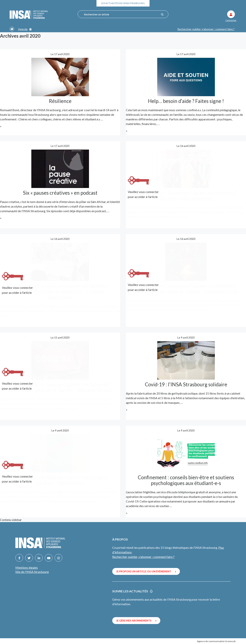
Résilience (60, 101)
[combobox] (121, 14)
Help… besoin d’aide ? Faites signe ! (186, 101)
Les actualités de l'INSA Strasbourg (123, 3)
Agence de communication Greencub (216, 641)
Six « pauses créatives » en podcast (60, 193)
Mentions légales (27, 567)
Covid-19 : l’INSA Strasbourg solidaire (186, 384)
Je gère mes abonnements (136, 621)
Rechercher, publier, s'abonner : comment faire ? (206, 29)
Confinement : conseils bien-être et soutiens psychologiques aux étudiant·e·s (186, 480)
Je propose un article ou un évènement (146, 571)
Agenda (25, 29)
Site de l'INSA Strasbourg (32, 572)
